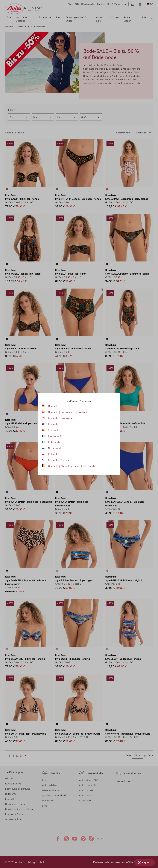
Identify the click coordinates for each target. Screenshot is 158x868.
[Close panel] (117, 396)
